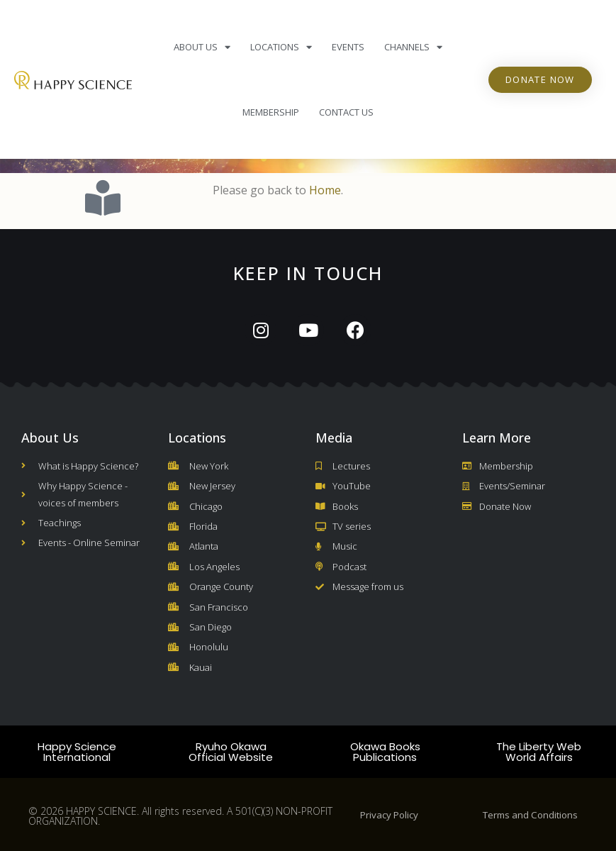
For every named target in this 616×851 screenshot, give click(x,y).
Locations (281, 47)
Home (325, 190)
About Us (202, 47)
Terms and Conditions (530, 815)
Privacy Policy (389, 815)
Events (348, 47)
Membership (271, 112)
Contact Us (346, 112)
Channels (413, 47)
